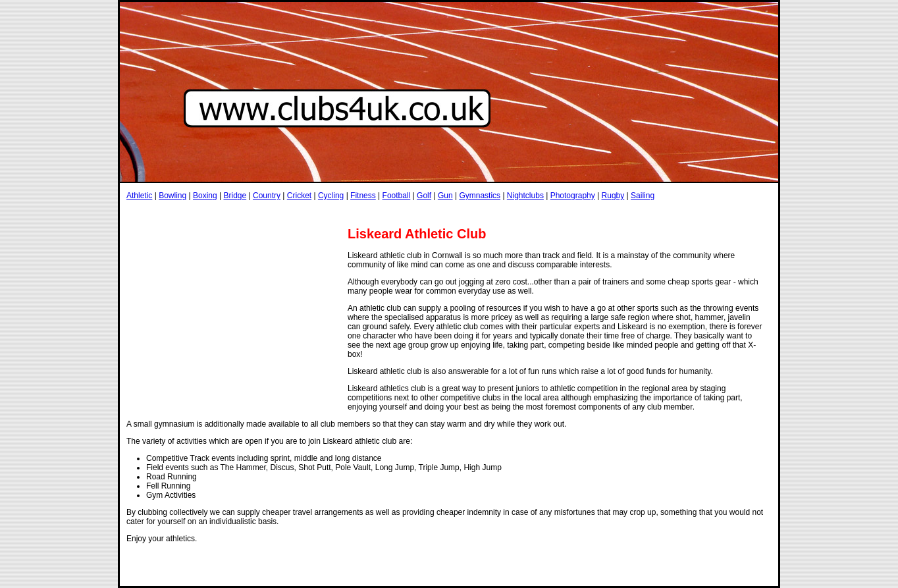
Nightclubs (525, 196)
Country (267, 196)
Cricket (299, 196)
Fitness (363, 196)
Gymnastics (480, 196)
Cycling (331, 196)
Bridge (235, 196)
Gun (445, 196)
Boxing (205, 196)
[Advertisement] (366, 213)
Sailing (643, 196)
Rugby (613, 196)
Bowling (172, 196)
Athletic (139, 196)
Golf (424, 196)
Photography (573, 196)
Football (397, 196)
